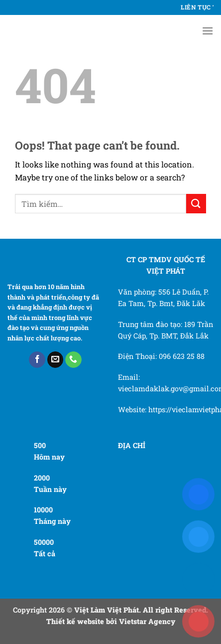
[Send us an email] (55, 360)
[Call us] (73, 360)
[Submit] (196, 204)
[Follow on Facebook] (37, 360)
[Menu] (208, 31)
